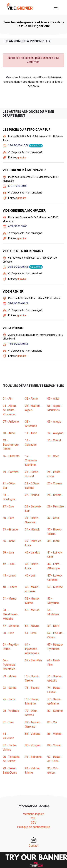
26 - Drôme (54, 495)
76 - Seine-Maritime (32, 701)
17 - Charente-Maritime (31, 461)
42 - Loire (9, 564)
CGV (34, 823)
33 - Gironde (10, 530)
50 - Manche (55, 587)
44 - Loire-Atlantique (54, 566)
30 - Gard (8, 518)
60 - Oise (8, 633)
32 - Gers (53, 518)
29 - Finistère (56, 507)
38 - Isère (54, 541)
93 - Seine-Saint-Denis (10, 771)
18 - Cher (53, 456)
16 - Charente (11, 456)
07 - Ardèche (11, 422)
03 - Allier (53, 399)
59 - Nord (53, 626)
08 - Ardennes (31, 424)
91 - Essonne (33, 757)
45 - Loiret (9, 576)
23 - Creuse (55, 484)
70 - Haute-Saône (32, 678)
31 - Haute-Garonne (32, 520)
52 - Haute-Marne (32, 601)
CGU (34, 818)
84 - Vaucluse (8, 736)
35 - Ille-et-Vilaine (54, 532)
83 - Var (52, 722)
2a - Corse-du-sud (32, 474)
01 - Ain (7, 399)
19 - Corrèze (11, 472)
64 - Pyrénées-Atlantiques (32, 649)
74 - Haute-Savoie (54, 690)
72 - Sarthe (10, 688)
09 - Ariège (54, 422)
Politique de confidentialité (34, 827)
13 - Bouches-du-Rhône (11, 445)
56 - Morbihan (53, 612)
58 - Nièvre (32, 626)
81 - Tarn (8, 722)
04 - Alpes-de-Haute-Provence (10, 410)
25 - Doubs (32, 495)
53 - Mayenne (53, 601)
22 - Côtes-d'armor (32, 486)
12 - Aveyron (55, 433)
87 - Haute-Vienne (10, 748)
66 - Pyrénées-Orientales (9, 665)
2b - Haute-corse (54, 474)
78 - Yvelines (11, 711)
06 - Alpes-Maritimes (54, 408)
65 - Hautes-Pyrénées (55, 647)
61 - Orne (31, 633)
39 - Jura (8, 553)
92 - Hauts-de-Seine (54, 759)
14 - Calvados (31, 443)
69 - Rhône (9, 676)
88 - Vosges (33, 745)
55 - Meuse (32, 610)
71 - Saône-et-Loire (55, 678)
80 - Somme (55, 711)
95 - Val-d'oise (53, 771)
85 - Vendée (33, 734)
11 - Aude (31, 433)
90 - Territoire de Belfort (11, 759)
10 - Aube (9, 433)
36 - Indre (9, 541)
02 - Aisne (31, 399)
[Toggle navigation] (56, 8)
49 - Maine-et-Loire (32, 589)
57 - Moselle (11, 626)
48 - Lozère (10, 587)
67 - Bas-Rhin (33, 660)
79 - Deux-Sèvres (32, 713)
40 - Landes (33, 553)
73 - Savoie (32, 688)
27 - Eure (8, 507)
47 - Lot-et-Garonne (55, 578)
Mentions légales (33, 814)
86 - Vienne (54, 734)
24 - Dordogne (9, 497)
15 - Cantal (54, 440)
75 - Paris (9, 699)
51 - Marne (9, 599)
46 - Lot (30, 576)
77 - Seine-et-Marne (54, 701)
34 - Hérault (32, 530)
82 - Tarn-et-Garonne (33, 725)
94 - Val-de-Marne (33, 771)
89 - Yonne (54, 745)
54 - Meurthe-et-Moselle (10, 614)
